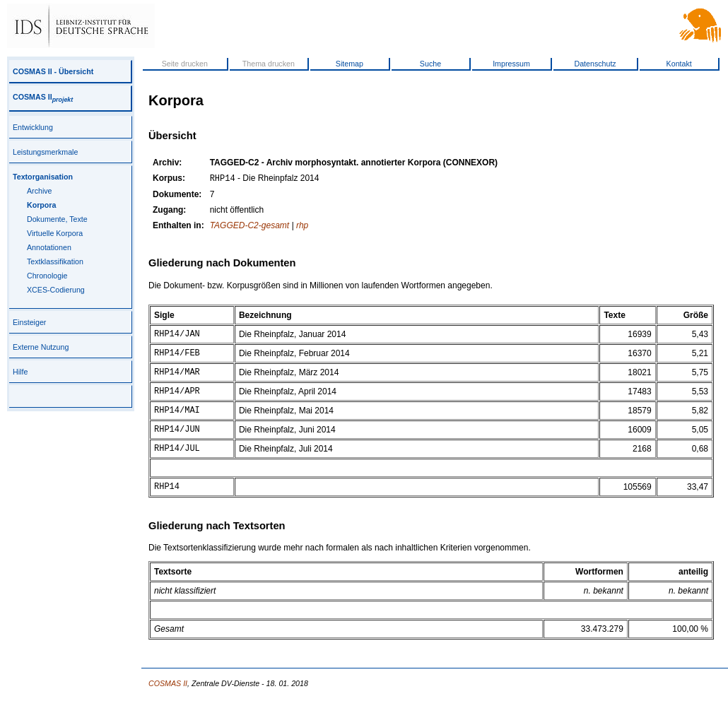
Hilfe (20, 372)
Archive (40, 191)
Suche (430, 64)
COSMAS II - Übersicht (53, 71)
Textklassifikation (55, 261)
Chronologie (47, 276)
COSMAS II (43, 97)
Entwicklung (33, 127)
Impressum (511, 64)
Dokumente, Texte (57, 219)
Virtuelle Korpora (55, 233)
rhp (302, 227)
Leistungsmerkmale (45, 152)
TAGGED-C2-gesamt (249, 227)
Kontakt (679, 64)
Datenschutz (595, 64)
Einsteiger (29, 322)
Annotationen (49, 247)
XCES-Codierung (56, 290)
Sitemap (350, 64)
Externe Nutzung (41, 347)
